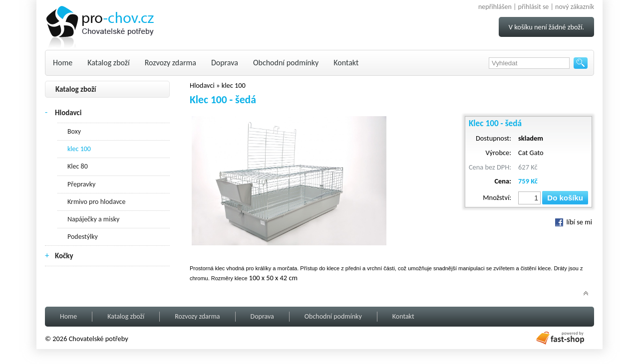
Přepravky (81, 184)
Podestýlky (83, 237)
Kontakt (346, 63)
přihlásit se (534, 7)
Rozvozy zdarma (170, 63)
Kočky (64, 256)
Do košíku (565, 198)
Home (63, 63)
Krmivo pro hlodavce (96, 202)
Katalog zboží (109, 63)
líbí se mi (574, 222)
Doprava (225, 63)
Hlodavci (68, 113)
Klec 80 (78, 166)
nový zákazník (575, 7)
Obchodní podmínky (286, 63)
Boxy (74, 131)
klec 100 (79, 149)
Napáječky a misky (93, 219)
